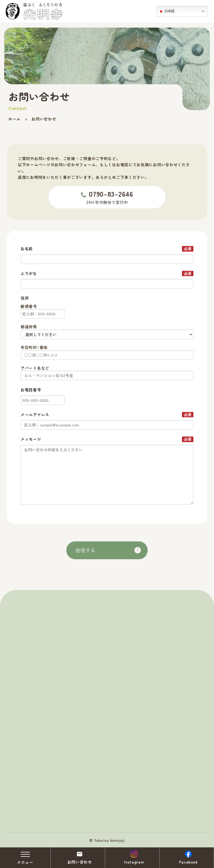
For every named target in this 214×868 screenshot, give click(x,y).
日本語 (166, 11)
